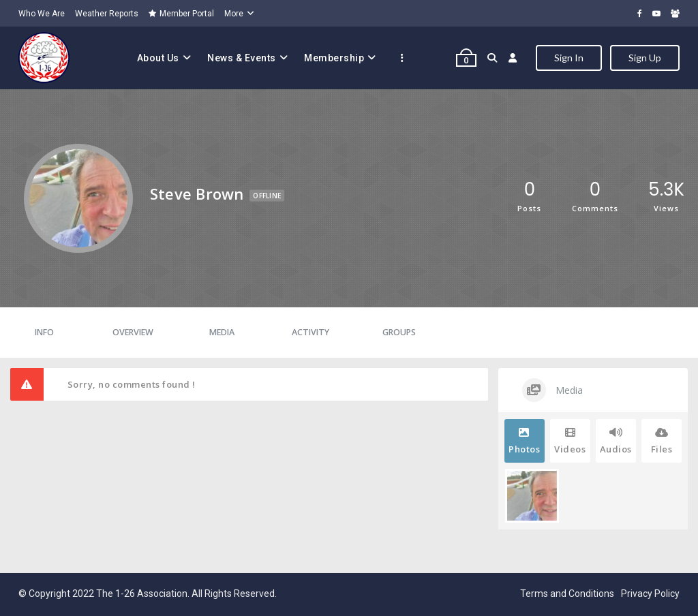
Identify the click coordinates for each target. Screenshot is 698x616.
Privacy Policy (650, 594)
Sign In (569, 58)
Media (222, 332)
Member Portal (181, 14)
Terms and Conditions (567, 594)
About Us (158, 58)
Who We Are (42, 14)
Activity (310, 332)
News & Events (242, 58)
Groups (399, 332)
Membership (334, 58)
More (234, 14)
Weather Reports (107, 14)
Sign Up (645, 58)
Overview (133, 332)
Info (44, 332)
